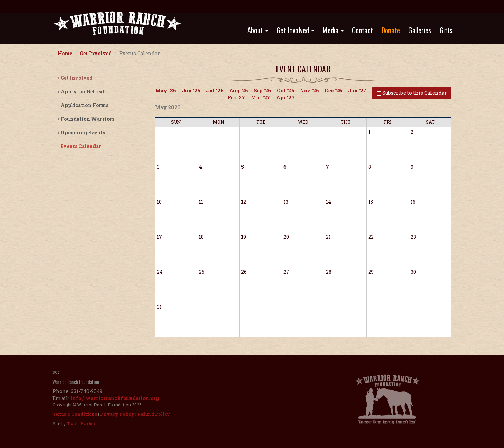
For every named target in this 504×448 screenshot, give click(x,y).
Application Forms (83, 105)
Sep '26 (262, 90)
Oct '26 (285, 90)
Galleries (420, 30)
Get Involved (295, 30)
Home (65, 53)
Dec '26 (333, 90)
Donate (391, 30)
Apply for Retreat (81, 92)
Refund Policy (154, 414)
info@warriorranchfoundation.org (115, 398)
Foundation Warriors (86, 119)
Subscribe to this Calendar (412, 93)
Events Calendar (79, 146)
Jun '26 (191, 90)
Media (333, 30)
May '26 (166, 90)
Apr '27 (285, 97)
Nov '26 (309, 90)
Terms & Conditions (75, 414)
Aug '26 (239, 90)
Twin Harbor (81, 423)
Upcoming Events (81, 132)
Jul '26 (215, 90)
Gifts (446, 30)
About (258, 30)
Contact (363, 30)
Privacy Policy (117, 414)
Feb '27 (236, 97)
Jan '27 (357, 90)
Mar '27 (261, 97)
